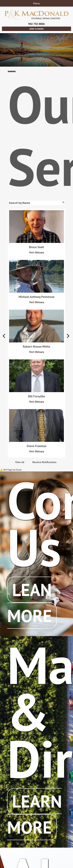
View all (20, 462)
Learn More (35, 814)
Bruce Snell (37, 247)
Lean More (29, 603)
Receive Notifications (44, 462)
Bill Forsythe (37, 396)
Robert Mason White (36, 347)
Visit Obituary (37, 253)
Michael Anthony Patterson (36, 297)
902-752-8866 (36, 24)
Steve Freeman (36, 446)
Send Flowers (36, 29)
